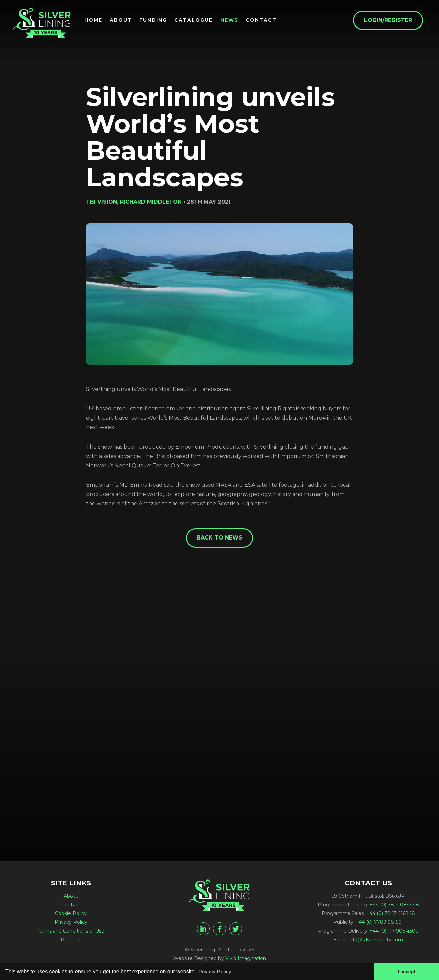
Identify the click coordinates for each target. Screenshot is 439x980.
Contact (264, 20)
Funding (156, 20)
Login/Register (391, 21)
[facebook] (219, 929)
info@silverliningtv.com (376, 940)
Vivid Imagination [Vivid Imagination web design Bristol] (246, 959)
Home (96, 20)
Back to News (219, 538)
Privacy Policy (71, 923)
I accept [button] (406, 971)
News (232, 20)
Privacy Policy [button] (215, 971)
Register (71, 940)
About (123, 20)
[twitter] (236, 929)
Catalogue (196, 20)
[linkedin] (203, 929)
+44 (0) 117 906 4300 (394, 932)
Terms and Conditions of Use (71, 932)
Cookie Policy (71, 914)
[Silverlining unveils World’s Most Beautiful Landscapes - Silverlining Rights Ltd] (43, 24)
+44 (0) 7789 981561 (379, 923)
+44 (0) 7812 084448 (394, 905)
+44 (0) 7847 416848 (391, 914)
